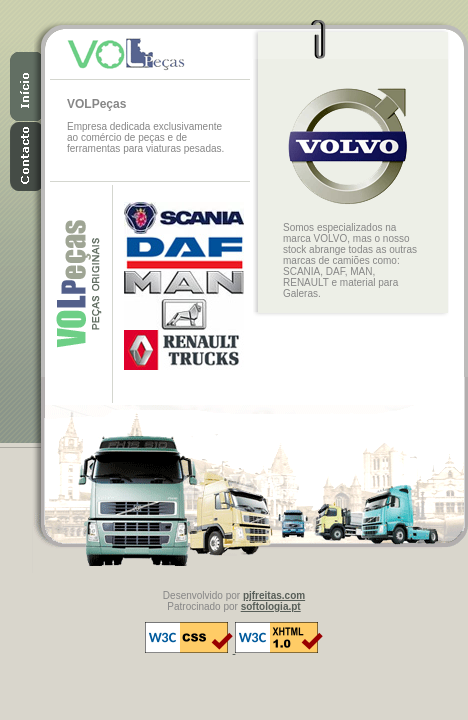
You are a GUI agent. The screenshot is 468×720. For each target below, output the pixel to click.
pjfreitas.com (274, 595)
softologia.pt (271, 606)
